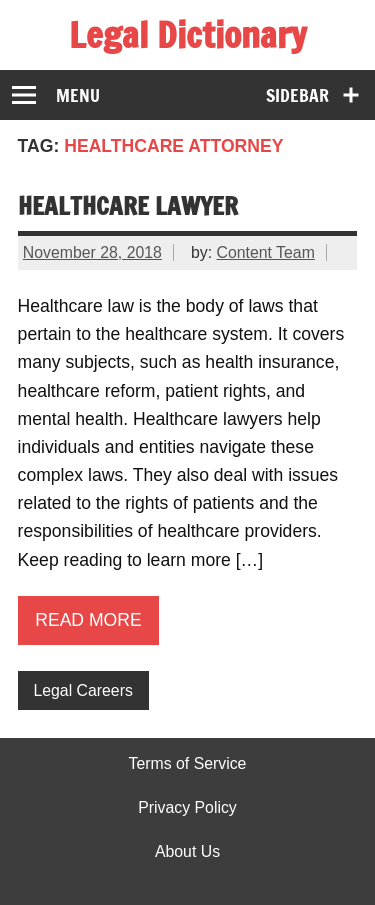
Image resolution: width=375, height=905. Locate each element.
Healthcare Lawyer (128, 205)
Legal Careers (82, 690)
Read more (88, 620)
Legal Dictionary (187, 35)
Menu (78, 95)
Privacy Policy (187, 808)
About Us (187, 852)
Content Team (266, 252)
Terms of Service (188, 764)
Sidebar (297, 95)
